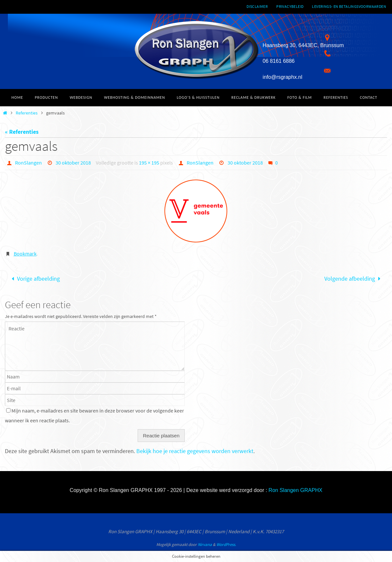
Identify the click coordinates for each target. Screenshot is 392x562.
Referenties (27, 113)
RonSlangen (28, 163)
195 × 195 (149, 163)
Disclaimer (257, 6)
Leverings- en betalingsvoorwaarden (349, 6)
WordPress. (226, 544)
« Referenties (22, 132)
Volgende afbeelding (354, 279)
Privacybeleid (290, 6)
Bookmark (25, 254)
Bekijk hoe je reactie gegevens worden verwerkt (195, 451)
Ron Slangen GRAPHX (295, 490)
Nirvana (205, 544)
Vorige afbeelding (34, 279)
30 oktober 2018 (73, 163)
